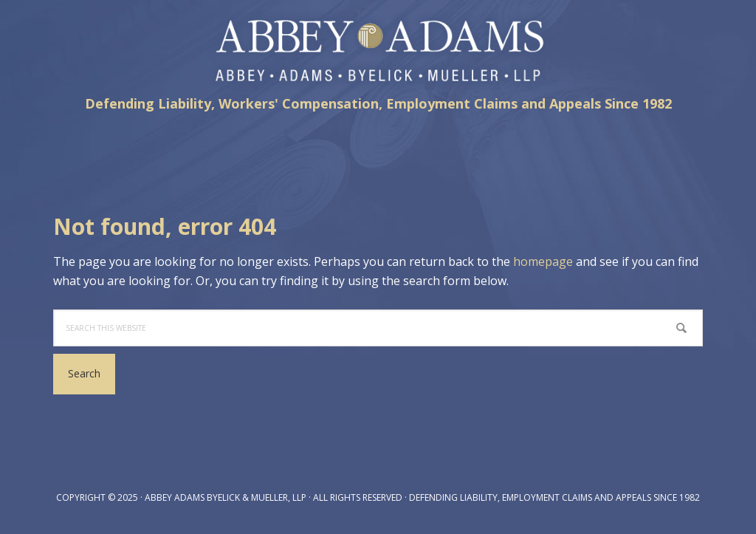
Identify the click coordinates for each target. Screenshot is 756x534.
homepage (543, 261)
